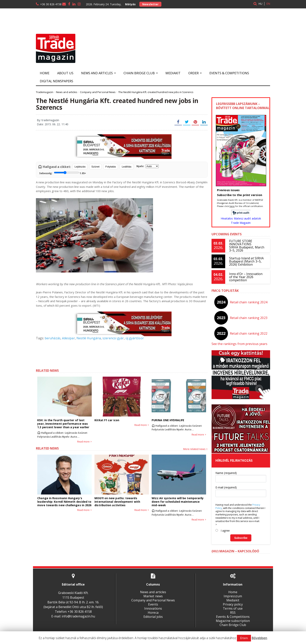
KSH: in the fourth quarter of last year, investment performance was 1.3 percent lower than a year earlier (63, 424)
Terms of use (233, 608)
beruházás (52, 338)
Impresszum (233, 596)
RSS (233, 613)
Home (45, 73)
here (232, 206)
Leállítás (127, 167)
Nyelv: (148, 166)
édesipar (68, 338)
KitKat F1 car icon (107, 420)
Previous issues (228, 190)
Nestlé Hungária (88, 338)
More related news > (195, 449)
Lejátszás (80, 167)
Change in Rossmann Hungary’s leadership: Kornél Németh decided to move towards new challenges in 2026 (64, 502)
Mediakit (173, 73)
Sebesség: (63, 173)
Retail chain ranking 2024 (249, 302)
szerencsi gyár (112, 338)
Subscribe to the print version (239, 195)
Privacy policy (233, 604)
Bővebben (259, 638)
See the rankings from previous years (239, 344)
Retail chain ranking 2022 (249, 333)
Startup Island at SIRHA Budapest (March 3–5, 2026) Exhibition (246, 261)
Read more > (85, 442)
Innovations (153, 608)
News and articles (153, 592)
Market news (153, 596)
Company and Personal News (153, 600)
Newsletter (150, 4)
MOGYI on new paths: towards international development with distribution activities (117, 502)
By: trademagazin (48, 120)
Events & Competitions (229, 73)
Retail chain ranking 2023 (249, 318)
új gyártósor (134, 338)
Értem (244, 638)
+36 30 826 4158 (51, 4)
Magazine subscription (233, 621)
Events (153, 604)
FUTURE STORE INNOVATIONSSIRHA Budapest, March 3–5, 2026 (246, 246)
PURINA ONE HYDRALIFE (168, 420)
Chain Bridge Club (233, 625)
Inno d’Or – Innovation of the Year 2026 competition (248, 277)
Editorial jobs (153, 617)
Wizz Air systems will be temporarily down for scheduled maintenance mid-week (177, 502)
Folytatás (111, 167)
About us (65, 73)
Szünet (95, 167)
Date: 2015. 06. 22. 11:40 (52, 124)
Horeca (153, 613)
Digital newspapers (56, 81)
